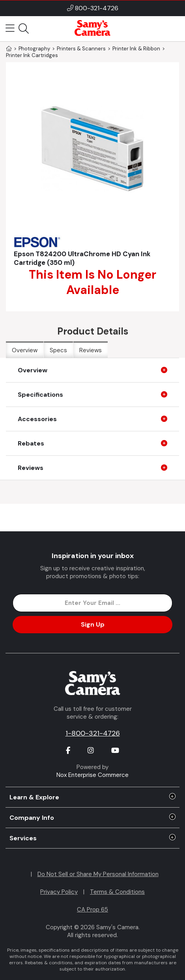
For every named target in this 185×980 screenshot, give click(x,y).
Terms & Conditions (117, 892)
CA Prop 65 (92, 910)
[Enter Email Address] (93, 603)
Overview (25, 350)
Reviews (91, 350)
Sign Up (93, 624)
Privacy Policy (59, 892)
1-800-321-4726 (93, 733)
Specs (58, 350)
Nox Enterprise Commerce (92, 775)
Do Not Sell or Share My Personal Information (98, 874)
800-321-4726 (97, 8)
